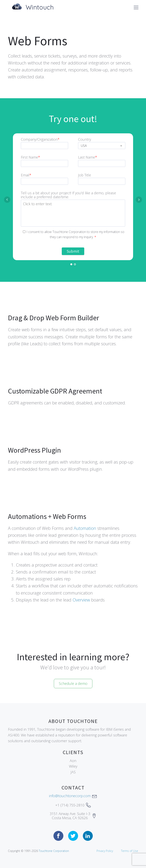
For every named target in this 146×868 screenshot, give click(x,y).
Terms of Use (130, 851)
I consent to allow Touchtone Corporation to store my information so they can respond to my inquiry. (74, 234)
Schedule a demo (73, 683)
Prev (7, 200)
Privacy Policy (105, 851)
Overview (81, 600)
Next (139, 200)
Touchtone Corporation (54, 851)
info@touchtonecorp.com (70, 796)
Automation (85, 528)
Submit (73, 251)
